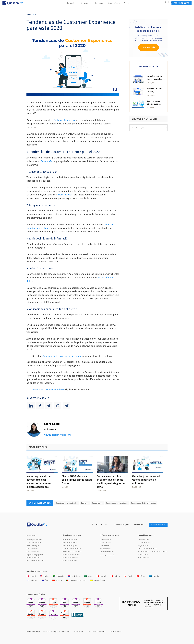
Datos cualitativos (32, 549)
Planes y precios (105, 543)
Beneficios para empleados (67, 503)
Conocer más (148, 47)
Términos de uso (116, 632)
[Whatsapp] (58, 406)
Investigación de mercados (35, 561)
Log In (164, 2)
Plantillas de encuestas (70, 540)
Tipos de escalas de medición (147, 549)
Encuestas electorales (34, 558)
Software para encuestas (34, 540)
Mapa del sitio (79, 632)
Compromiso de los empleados (143, 503)
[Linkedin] (31, 406)
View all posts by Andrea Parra (58, 435)
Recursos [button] (100, 7)
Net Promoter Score (144, 558)
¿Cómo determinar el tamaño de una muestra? (153, 552)
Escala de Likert (143, 555)
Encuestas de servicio (70, 561)
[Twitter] (49, 406)
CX (36, 15)
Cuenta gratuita (158, 525)
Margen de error (143, 546)
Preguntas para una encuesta (72, 552)
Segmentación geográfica (35, 555)
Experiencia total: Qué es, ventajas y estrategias (155, 79)
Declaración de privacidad (97, 632)
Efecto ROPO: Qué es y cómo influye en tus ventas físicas (77, 480)
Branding (85, 503)
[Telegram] (67, 406)
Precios (127, 7)
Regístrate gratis (158, 7)
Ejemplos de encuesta (107, 552)
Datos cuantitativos (33, 552)
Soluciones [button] (87, 7)
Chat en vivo (139, 525)
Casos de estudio (143, 540)
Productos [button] (73, 7)
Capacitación (97, 503)
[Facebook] (40, 406)
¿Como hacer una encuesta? (72, 549)
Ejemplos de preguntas (70, 546)
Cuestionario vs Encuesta (146, 543)
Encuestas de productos (70, 558)
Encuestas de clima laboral (71, 555)
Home (29, 15)
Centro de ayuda (121, 525)
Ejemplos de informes (70, 543)
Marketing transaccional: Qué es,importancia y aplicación (146, 480)
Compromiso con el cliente (117, 503)
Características (114, 7)
